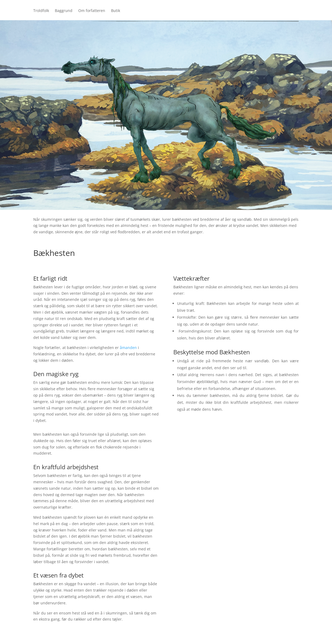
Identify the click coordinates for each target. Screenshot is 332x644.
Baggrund (64, 11)
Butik (116, 11)
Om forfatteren (92, 11)
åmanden (128, 348)
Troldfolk (41, 11)
